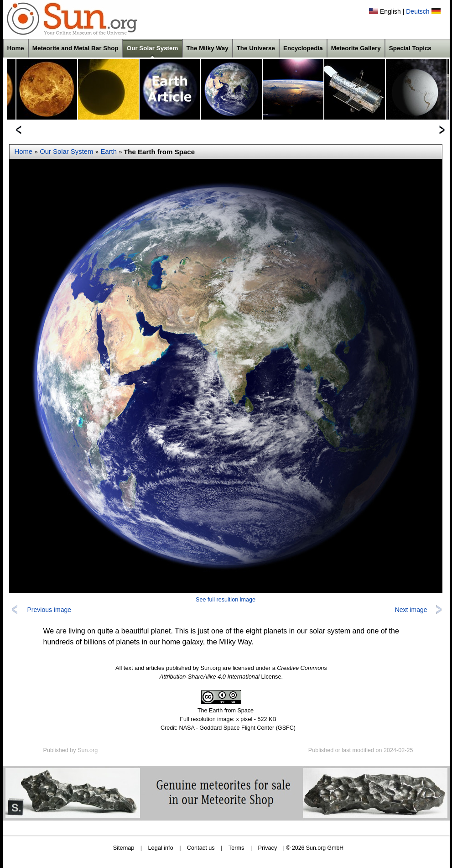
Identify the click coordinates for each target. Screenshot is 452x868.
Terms (236, 848)
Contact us (201, 848)
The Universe (256, 48)
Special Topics (410, 48)
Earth (109, 152)
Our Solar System (153, 48)
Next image (411, 610)
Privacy (268, 848)
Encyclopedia (303, 48)
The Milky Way (208, 48)
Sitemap (124, 848)
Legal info (161, 848)
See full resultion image (226, 600)
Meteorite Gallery (356, 48)
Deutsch (418, 11)
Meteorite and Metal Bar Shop (75, 48)
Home (16, 48)
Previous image (49, 610)
